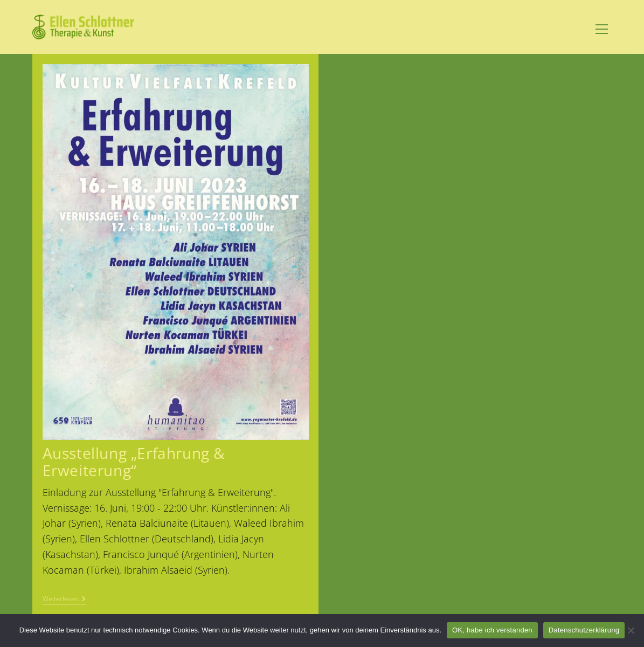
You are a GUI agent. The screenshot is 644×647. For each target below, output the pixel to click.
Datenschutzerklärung (584, 630)
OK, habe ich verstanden (492, 630)
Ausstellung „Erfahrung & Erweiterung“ (134, 461)
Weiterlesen (64, 600)
